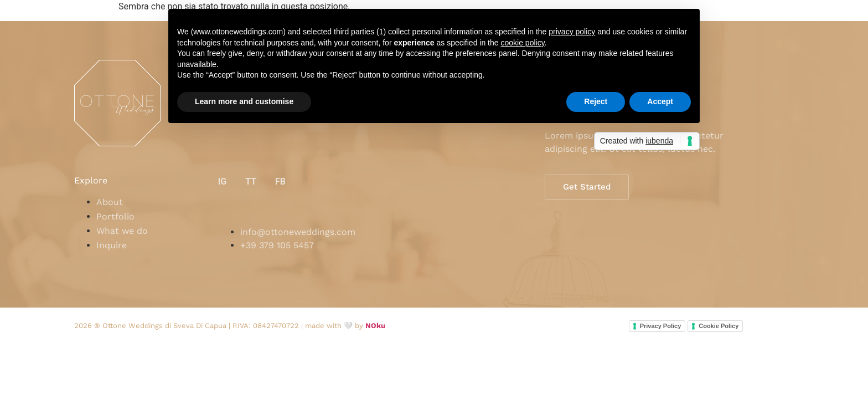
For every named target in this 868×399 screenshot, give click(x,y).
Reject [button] (596, 101)
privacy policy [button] (572, 32)
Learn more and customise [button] (244, 101)
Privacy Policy (661, 326)
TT (251, 181)
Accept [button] (660, 101)
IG (223, 181)
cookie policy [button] (522, 43)
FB (280, 181)
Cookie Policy (719, 326)
